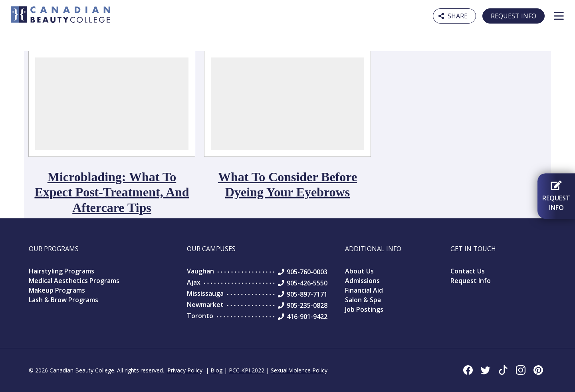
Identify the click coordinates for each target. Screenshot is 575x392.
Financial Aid (364, 290)
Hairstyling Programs (61, 271)
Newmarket (205, 305)
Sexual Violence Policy (299, 370)
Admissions (362, 281)
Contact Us (468, 271)
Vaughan (200, 271)
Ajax (194, 282)
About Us (359, 271)
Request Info (514, 16)
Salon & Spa (363, 300)
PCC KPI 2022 (247, 370)
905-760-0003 (307, 272)
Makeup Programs (57, 290)
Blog (216, 370)
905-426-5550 (307, 283)
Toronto (200, 316)
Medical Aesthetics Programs (74, 281)
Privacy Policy (185, 370)
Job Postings (364, 309)
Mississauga (205, 293)
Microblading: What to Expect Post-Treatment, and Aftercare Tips (112, 192)
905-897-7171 (307, 294)
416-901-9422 (307, 317)
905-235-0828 (307, 305)
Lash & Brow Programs (63, 300)
